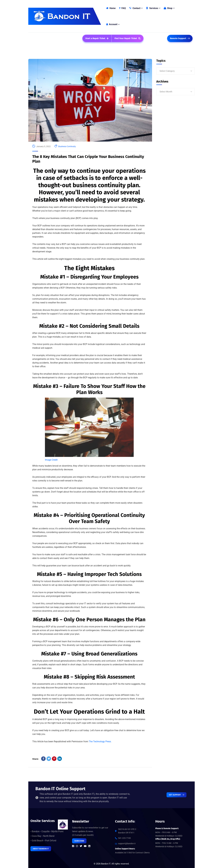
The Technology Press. (100, 741)
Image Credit (51, 460)
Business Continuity (67, 146)
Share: (35, 759)
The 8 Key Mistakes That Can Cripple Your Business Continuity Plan (88, 159)
